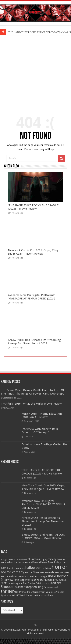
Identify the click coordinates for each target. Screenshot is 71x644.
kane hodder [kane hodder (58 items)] (38, 580)
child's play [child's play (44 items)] (42, 559)
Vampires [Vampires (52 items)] (51, 592)
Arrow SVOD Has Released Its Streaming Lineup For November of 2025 (34, 342)
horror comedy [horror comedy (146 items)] (12, 572)
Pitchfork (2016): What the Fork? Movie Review (31, 404)
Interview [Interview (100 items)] (7, 580)
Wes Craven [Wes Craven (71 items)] (18, 595)
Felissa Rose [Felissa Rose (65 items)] (47, 562)
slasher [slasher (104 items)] (20, 587)
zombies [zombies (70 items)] (48, 595)
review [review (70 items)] (58, 580)
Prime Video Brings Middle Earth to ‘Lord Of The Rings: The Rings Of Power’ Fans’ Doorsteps (32, 392)
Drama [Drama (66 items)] (36, 562)
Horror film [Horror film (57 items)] (31, 573)
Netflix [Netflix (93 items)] (50, 580)
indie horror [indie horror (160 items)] (58, 576)
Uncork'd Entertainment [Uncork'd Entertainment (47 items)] (33, 592)
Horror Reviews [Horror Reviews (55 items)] (9, 577)
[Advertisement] (35, 73)
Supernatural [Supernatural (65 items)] (51, 587)
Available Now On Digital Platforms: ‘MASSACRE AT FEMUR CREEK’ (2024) (32, 297)
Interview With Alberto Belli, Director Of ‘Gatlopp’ (40, 431)
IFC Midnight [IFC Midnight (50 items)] (41, 577)
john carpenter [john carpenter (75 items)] (22, 580)
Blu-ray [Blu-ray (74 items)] (32, 559)
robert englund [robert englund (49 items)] (15, 583)
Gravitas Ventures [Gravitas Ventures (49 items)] (16, 568)
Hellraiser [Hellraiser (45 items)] (46, 568)
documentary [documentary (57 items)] (25, 562)
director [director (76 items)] (13, 562)
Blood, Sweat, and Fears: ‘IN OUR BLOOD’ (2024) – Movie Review (43, 536)
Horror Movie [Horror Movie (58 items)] (44, 573)
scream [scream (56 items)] (45, 583)
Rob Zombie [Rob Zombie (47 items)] (29, 583)
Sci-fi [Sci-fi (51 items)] (38, 583)
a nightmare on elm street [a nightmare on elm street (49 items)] (14, 559)
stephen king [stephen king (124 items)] (34, 587)
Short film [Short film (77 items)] (55, 583)
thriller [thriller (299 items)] (7, 591)
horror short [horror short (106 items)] (26, 576)
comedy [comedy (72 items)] (52, 559)
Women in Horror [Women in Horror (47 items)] (34, 595)
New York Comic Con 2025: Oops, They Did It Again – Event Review (33, 252)
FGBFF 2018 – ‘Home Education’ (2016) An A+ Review (42, 415)
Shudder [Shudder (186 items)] (8, 587)
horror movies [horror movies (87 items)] (61, 572)
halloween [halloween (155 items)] (33, 568)
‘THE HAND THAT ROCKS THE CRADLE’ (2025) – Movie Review (33, 207)
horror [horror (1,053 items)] (59, 567)
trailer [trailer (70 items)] (18, 592)
